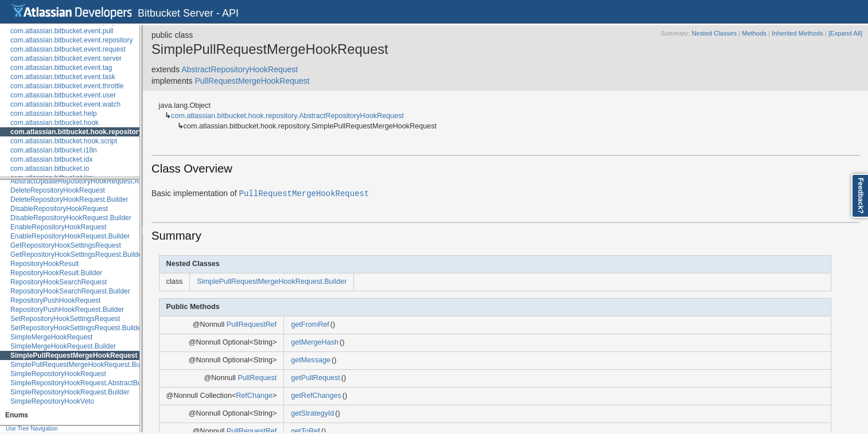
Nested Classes (714, 33)
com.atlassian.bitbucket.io (50, 169)
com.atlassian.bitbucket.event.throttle (67, 86)
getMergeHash (315, 342)
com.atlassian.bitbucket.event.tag (61, 68)
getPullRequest (315, 378)
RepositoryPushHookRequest (55, 300)
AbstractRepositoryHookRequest (240, 69)
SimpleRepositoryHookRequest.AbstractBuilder (82, 383)
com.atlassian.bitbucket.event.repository (71, 40)
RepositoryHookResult (44, 264)
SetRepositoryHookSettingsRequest (65, 319)
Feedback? (861, 196)
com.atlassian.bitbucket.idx (51, 159)
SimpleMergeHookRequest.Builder (63, 346)
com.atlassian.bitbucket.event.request (68, 49)
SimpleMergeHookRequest (51, 337)
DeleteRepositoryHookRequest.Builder (69, 200)
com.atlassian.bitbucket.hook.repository (76, 132)
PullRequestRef (252, 324)
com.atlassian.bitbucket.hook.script (64, 141)
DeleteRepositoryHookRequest (58, 190)
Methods (754, 33)
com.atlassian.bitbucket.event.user (63, 95)
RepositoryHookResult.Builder (56, 273)
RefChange (254, 396)
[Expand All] (845, 33)
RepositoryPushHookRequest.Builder (67, 310)
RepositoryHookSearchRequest (59, 282)
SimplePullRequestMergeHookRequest (74, 355)
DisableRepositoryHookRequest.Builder (71, 218)
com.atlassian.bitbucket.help (54, 114)
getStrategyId (312, 413)
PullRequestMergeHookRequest (252, 81)
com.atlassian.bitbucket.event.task (63, 77)
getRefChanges (316, 396)
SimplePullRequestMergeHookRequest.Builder (82, 365)
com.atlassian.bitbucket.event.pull (62, 31)
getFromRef (310, 324)
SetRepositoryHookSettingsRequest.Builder (77, 328)
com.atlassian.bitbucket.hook (55, 123)
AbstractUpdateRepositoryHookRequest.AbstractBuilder (96, 181)
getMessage (311, 360)
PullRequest (257, 378)
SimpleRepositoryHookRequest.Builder (70, 392)
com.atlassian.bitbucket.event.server (66, 58)
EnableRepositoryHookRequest (58, 227)
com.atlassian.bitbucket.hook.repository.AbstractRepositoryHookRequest (287, 116)
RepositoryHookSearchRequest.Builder (70, 291)
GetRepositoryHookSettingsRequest (66, 245)
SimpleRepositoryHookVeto (52, 401)
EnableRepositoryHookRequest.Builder (70, 236)
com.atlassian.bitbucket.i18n (54, 150)
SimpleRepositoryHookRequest (58, 374)
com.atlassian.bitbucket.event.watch (65, 104)
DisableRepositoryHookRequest (59, 209)
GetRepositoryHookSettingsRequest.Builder (77, 255)
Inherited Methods (797, 33)
